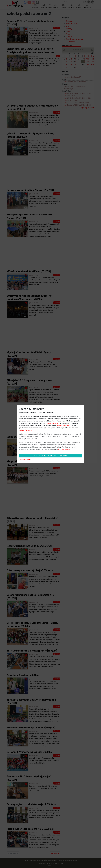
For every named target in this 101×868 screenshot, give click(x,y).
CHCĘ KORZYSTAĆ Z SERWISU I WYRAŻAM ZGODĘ (50, 456)
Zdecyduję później (25, 460)
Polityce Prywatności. (65, 449)
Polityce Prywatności (64, 426)
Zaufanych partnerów (52, 423)
